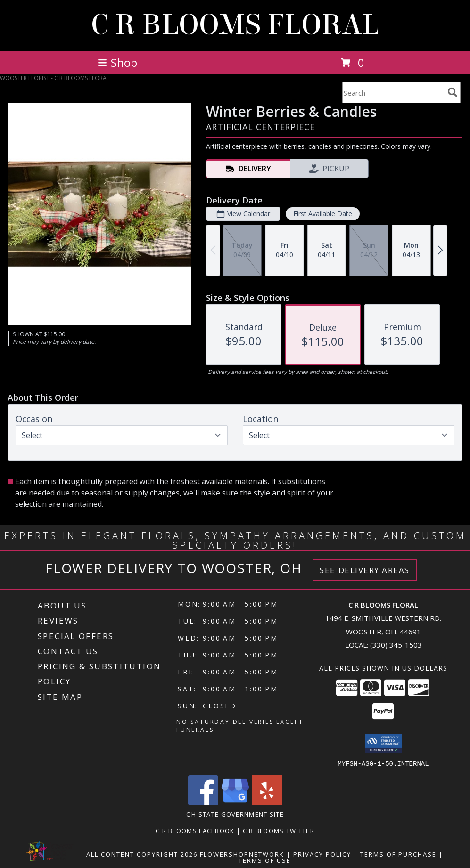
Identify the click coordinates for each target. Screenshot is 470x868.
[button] (383, 743)
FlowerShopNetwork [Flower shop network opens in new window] (242, 854)
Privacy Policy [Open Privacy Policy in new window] (322, 854)
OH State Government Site (235, 814)
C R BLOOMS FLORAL (235, 25)
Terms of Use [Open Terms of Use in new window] (265, 860)
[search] (453, 92)
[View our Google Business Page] (235, 802)
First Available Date (323, 214)
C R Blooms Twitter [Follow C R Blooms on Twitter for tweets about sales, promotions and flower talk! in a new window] (279, 830)
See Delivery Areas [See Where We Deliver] (365, 570)
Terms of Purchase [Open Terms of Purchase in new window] (398, 854)
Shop (117, 62)
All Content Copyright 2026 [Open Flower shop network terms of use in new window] (142, 854)
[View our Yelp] (267, 802)
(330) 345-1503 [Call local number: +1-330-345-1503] (396, 645)
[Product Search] (393, 93)
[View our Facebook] (203, 802)
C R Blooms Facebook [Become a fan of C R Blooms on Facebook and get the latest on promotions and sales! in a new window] (196, 830)
